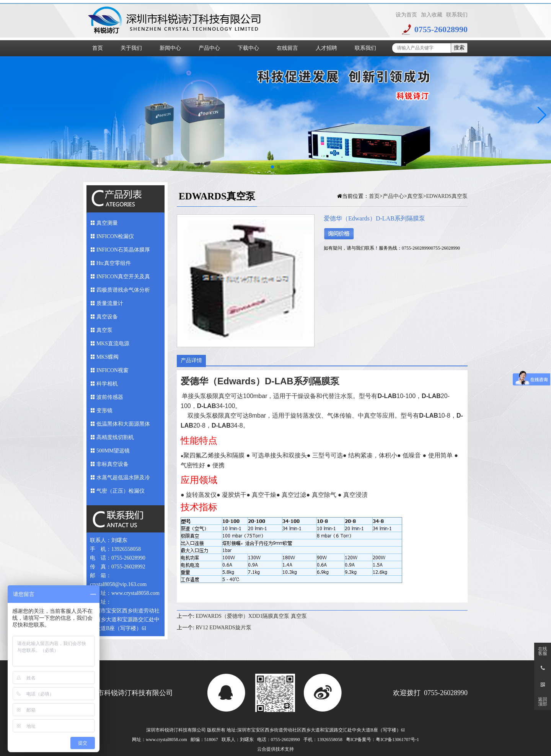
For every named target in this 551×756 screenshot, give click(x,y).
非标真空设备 (112, 464)
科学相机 (107, 384)
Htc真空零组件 (114, 263)
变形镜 (104, 411)
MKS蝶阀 (108, 357)
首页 (98, 48)
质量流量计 (110, 303)
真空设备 (107, 317)
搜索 (459, 48)
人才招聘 (326, 48)
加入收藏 (432, 15)
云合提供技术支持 (275, 749)
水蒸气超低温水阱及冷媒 (123, 479)
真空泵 (104, 330)
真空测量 (107, 223)
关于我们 (131, 48)
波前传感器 (110, 397)
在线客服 (543, 651)
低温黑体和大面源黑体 (123, 424)
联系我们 (457, 15)
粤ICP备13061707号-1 (397, 740)
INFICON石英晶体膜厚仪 (123, 252)
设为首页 (406, 15)
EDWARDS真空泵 (447, 196)
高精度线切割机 (115, 437)
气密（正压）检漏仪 (121, 491)
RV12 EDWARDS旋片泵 (223, 628)
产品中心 (209, 48)
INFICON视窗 (113, 370)
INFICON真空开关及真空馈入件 (123, 278)
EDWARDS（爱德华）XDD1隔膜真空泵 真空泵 (251, 616)
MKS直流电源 (113, 344)
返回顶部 (543, 702)
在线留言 (287, 48)
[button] (542, 115)
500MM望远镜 (113, 451)
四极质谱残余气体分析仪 (123, 292)
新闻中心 (170, 48)
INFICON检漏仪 (115, 236)
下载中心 (248, 48)
